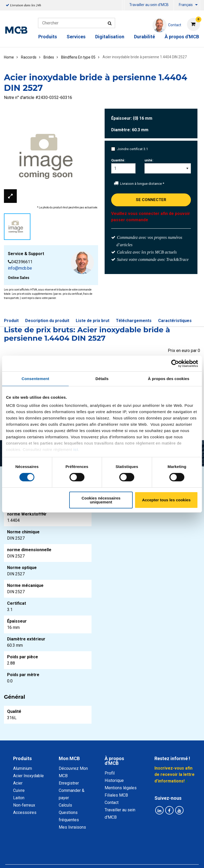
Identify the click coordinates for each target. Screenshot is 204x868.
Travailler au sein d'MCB (149, 5)
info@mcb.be (20, 268)
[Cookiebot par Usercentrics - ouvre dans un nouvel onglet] (175, 363)
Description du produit (47, 321)
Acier (18, 783)
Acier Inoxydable (28, 776)
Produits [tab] (22, 758)
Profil (110, 773)
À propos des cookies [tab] (169, 378)
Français (186, 5)
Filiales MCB (116, 795)
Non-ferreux (24, 805)
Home (9, 57)
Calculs (65, 805)
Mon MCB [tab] (69, 758)
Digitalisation (110, 37)
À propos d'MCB (182, 37)
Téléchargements (134, 321)
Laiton (19, 798)
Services (76, 37)
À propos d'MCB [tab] (114, 761)
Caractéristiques (175, 321)
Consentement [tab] (35, 378)
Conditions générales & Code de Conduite (135, 853)
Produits (48, 37)
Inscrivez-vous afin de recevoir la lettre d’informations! (175, 775)
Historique (114, 780)
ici (76, 449)
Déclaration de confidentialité (62, 853)
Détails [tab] (102, 378)
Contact (112, 803)
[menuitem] (123, 5)
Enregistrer (69, 783)
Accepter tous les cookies (166, 500)
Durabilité (144, 37)
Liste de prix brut (93, 321)
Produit (11, 321)
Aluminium (23, 768)
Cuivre (19, 790)
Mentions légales (121, 788)
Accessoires (25, 812)
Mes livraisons (72, 827)
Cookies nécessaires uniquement (101, 500)
